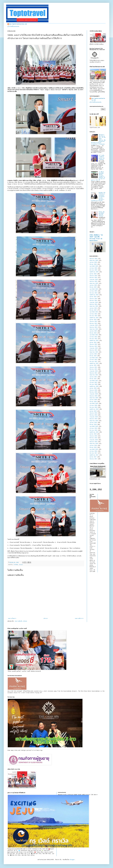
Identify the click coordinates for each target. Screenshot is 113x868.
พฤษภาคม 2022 (94, 352)
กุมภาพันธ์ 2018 (94, 449)
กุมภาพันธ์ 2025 (94, 289)
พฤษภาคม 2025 (94, 283)
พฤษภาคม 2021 (94, 375)
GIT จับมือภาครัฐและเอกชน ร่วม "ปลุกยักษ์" (102, 157)
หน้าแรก (46, 619)
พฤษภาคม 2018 (94, 444)
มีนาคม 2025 (93, 287)
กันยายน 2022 (93, 344)
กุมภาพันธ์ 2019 (94, 426)
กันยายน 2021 (93, 367)
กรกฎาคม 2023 (94, 325)
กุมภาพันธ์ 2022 (94, 358)
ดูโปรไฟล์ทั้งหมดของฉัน (13, 27)
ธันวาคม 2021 (93, 362)
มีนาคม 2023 (93, 333)
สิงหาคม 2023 (93, 323)
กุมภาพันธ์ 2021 (94, 381)
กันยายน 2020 (93, 390)
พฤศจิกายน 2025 (94, 272)
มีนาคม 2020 (93, 402)
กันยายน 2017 (93, 459)
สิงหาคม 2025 (93, 278)
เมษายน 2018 (93, 446)
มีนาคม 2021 (93, 379)
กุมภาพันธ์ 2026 (94, 266)
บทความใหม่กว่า (12, 619)
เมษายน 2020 (93, 400)
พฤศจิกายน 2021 (94, 364)
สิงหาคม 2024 (93, 301)
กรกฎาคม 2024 (94, 303)
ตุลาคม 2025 (93, 274)
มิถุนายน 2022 (93, 350)
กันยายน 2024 (93, 299)
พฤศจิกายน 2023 (94, 318)
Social (21, 565)
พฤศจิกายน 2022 (94, 341)
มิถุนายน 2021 (93, 373)
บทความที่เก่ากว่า (79, 619)
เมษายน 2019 (93, 423)
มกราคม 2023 (93, 337)
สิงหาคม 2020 (93, 392)
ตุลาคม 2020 (93, 388)
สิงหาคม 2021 (93, 369)
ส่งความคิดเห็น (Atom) (21, 621)
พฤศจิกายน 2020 (94, 386)
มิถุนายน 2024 (93, 304)
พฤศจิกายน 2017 (94, 455)
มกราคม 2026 (93, 268)
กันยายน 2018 (93, 436)
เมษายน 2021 (93, 377)
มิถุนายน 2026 (93, 259)
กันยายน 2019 (93, 413)
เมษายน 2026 (93, 262)
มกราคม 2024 (93, 314)
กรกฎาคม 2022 (94, 348)
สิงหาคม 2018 (93, 438)
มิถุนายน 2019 (93, 419)
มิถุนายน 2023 (93, 327)
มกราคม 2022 (93, 360)
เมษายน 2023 (93, 331)
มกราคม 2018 (93, 451)
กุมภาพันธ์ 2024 (94, 312)
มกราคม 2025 (93, 291)
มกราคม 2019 (93, 428)
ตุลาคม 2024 (93, 297)
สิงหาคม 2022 (93, 346)
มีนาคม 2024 (93, 310)
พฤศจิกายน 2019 (94, 409)
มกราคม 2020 (93, 406)
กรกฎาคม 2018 (94, 440)
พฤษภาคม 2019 (94, 421)
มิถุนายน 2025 (93, 281)
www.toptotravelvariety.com (18, 24)
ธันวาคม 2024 (93, 293)
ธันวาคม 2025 (93, 270)
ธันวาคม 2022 (93, 339)
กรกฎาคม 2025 (94, 280)
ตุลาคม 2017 (93, 457)
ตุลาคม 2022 (93, 343)
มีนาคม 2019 (93, 425)
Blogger (72, 860)
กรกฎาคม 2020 (94, 394)
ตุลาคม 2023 (93, 320)
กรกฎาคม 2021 (94, 371)
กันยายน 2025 (93, 276)
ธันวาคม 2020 (93, 384)
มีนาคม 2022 (93, 356)
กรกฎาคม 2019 (94, 417)
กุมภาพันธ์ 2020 (94, 404)
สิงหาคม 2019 (93, 415)
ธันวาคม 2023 (93, 316)
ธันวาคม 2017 (93, 453)
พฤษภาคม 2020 (94, 398)
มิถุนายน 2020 (93, 396)
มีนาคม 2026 (93, 264)
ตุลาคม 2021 (93, 365)
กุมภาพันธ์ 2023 (94, 335)
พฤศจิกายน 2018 (94, 432)
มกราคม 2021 (93, 383)
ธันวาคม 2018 (93, 430)
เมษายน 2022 (93, 354)
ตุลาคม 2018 (93, 434)
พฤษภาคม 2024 (94, 306)
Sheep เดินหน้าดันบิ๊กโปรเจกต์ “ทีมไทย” (102, 214)
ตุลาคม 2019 (93, 411)
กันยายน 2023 (93, 322)
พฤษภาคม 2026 (94, 261)
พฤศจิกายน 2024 (94, 295)
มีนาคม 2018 (93, 447)
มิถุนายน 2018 (93, 442)
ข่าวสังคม (16, 565)
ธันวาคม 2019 (93, 407)
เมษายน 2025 (93, 285)
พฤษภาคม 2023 (94, 329)
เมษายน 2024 (93, 308)
